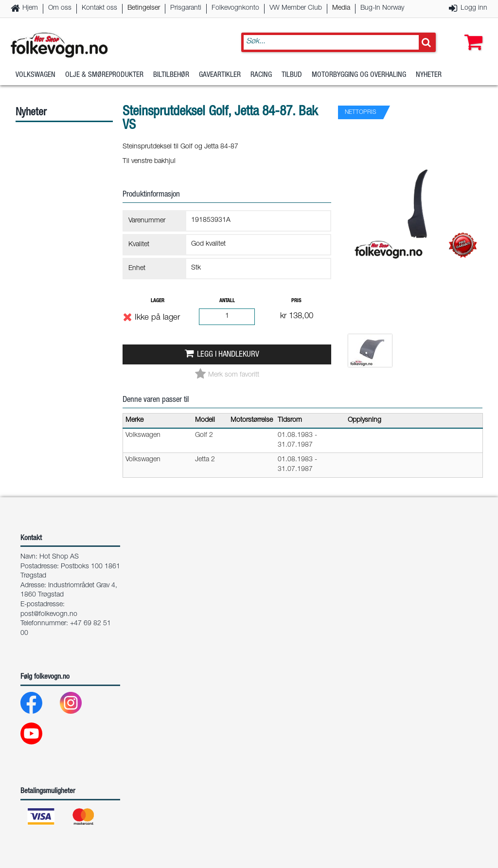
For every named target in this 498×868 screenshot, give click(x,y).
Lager (158, 301)
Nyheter (429, 75)
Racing (261, 75)
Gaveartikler (220, 75)
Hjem (30, 8)
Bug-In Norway (382, 8)
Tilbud (292, 75)
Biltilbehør (171, 75)
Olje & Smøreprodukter (104, 75)
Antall (227, 301)
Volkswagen (36, 75)
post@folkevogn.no (49, 615)
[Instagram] (79, 705)
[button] (471, 33)
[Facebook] (39, 705)
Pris (296, 301)
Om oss (60, 8)
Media (341, 8)
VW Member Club (296, 8)
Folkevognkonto (235, 8)
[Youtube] (39, 736)
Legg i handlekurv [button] (228, 355)
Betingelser (144, 8)
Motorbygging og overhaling (359, 75)
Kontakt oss (99, 8)
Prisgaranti (186, 8)
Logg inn (474, 8)
